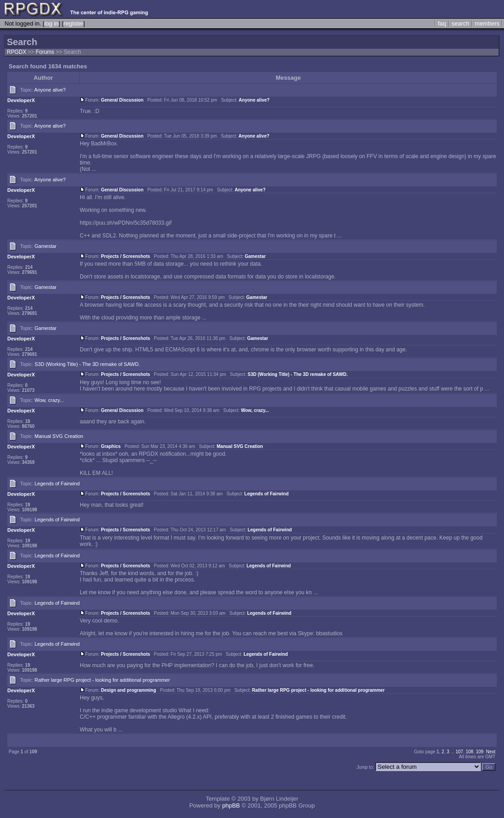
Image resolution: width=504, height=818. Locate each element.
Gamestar (46, 246)
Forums (45, 52)
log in (51, 23)
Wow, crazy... (49, 400)
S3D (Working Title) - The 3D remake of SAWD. (87, 364)
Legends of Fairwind (57, 484)
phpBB (231, 805)
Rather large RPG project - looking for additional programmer (102, 680)
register (73, 23)
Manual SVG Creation (59, 436)
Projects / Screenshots (125, 256)
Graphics (111, 446)
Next (491, 752)
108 (470, 752)
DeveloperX (21, 100)
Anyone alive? (50, 90)
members (487, 23)
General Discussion (122, 100)
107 (460, 752)
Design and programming (128, 690)
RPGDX (17, 52)
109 (480, 752)
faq (442, 23)
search (460, 23)
